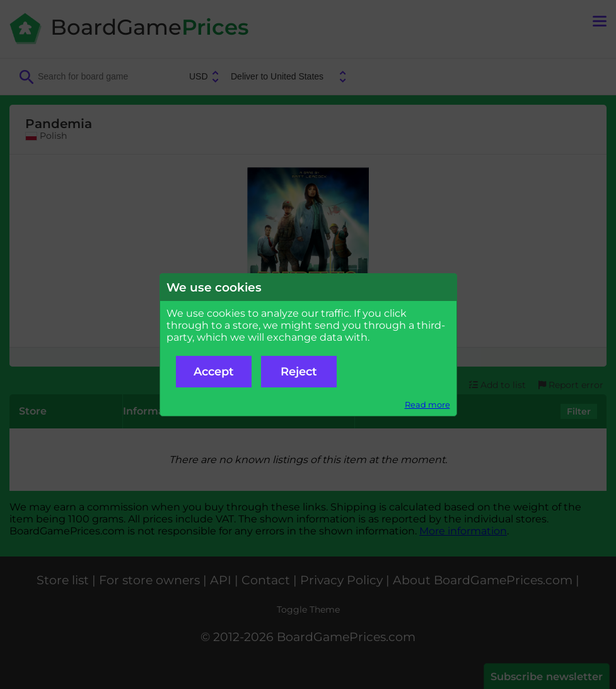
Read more (427, 405)
